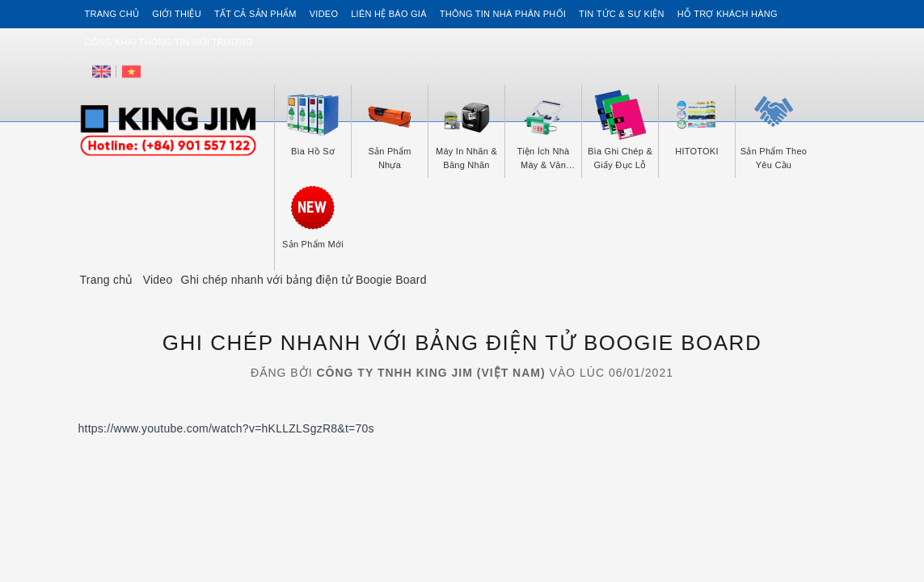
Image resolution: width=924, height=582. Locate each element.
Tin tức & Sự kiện (622, 14)
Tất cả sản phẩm (255, 14)
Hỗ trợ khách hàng (728, 14)
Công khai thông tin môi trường (169, 42)
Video (324, 14)
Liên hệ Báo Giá (389, 14)
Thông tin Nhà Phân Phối (503, 14)
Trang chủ (112, 14)
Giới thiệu (177, 14)
